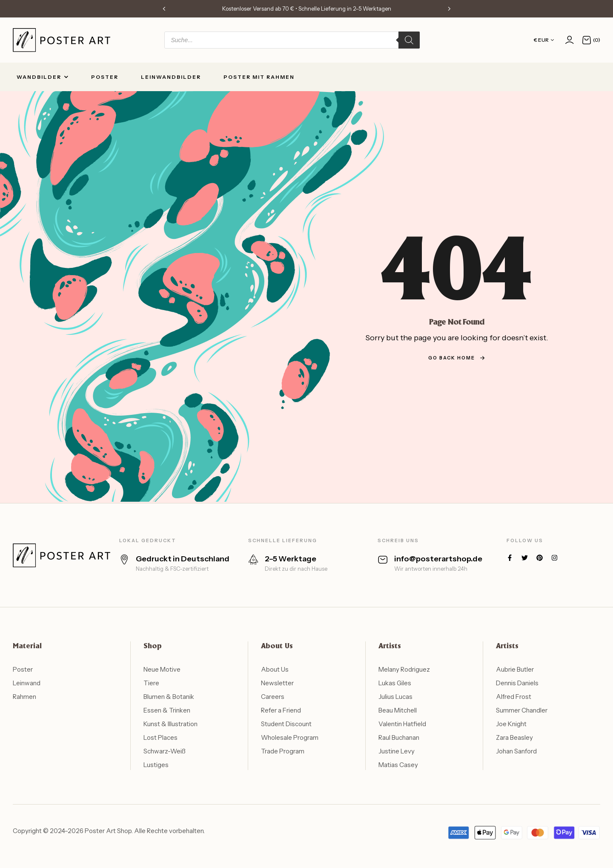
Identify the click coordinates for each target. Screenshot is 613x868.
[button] (164, 9)
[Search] (409, 40)
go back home (457, 358)
